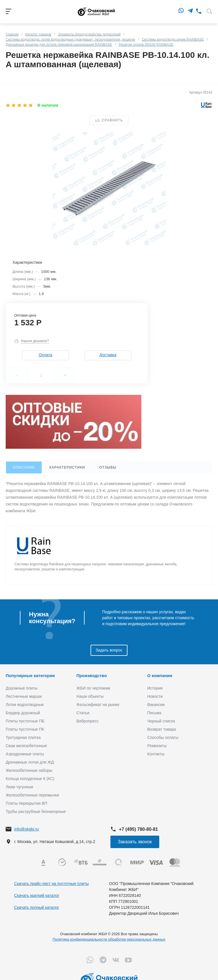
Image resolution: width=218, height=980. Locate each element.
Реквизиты (157, 746)
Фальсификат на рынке (98, 705)
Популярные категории (30, 676)
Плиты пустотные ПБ (25, 721)
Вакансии (156, 705)
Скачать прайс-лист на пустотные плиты (52, 884)
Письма (154, 713)
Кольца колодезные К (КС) (30, 779)
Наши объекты (90, 696)
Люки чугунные (19, 787)
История (155, 688)
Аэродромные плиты (25, 754)
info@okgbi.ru (27, 829)
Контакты (156, 754)
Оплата (45, 355)
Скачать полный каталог (37, 907)
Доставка (108, 355)
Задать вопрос (109, 650)
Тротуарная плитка (23, 737)
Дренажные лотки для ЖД (30, 762)
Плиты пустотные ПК (25, 729)
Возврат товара (162, 729)
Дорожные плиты (22, 688)
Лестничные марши (24, 696)
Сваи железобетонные (26, 746)
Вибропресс (87, 721)
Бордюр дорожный (23, 713)
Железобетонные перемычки (32, 795)
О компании (160, 676)
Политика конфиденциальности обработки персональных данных (109, 939)
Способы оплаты (163, 737)
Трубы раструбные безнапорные (36, 812)
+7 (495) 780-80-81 (138, 829)
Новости (155, 696)
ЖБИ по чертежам (93, 688)
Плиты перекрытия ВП (26, 803)
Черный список (161, 721)
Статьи (83, 713)
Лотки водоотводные (25, 705)
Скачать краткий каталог (37, 895)
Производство (92, 676)
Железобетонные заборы (29, 770)
